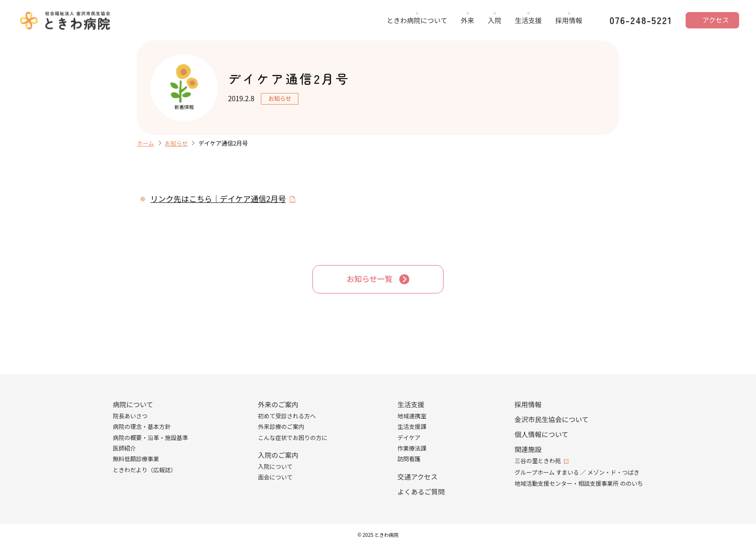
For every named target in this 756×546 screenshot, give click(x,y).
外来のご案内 (278, 404)
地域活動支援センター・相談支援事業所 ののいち (579, 483)
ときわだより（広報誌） (145, 470)
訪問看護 (409, 459)
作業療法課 (412, 448)
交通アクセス (417, 477)
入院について (275, 466)
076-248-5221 (641, 20)
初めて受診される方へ (287, 416)
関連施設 (528, 449)
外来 (468, 20)
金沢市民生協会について (552, 419)
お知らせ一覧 (370, 279)
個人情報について (541, 434)
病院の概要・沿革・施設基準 (150, 437)
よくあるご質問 (421, 492)
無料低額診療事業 (136, 459)
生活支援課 (412, 426)
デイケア (409, 437)
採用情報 (569, 20)
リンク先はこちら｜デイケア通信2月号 (218, 199)
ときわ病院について (417, 20)
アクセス (716, 20)
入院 (495, 20)
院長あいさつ (130, 416)
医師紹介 (124, 448)
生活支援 (528, 20)
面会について (275, 477)
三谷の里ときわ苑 (538, 460)
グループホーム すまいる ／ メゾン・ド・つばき (577, 472)
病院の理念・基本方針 (142, 426)
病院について (133, 404)
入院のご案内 (278, 455)
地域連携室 (412, 416)
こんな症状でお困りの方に (293, 437)
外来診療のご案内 (281, 426)
